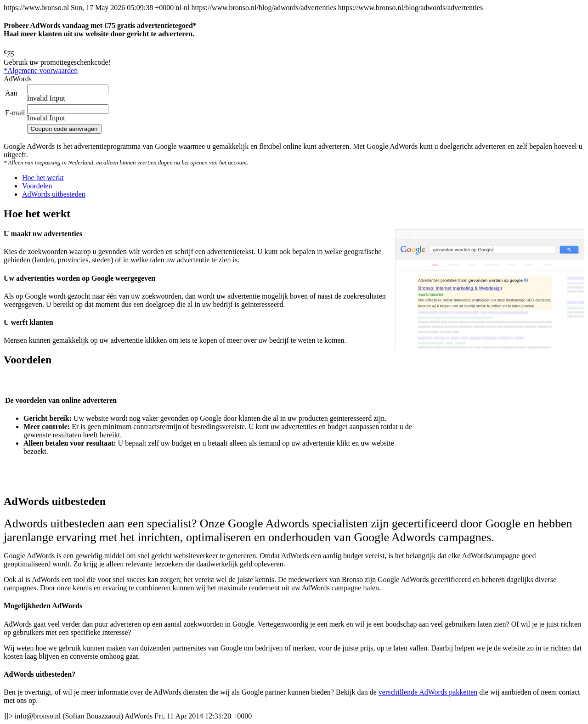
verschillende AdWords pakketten (428, 692)
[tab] (43, 178)
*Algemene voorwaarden (41, 71)
